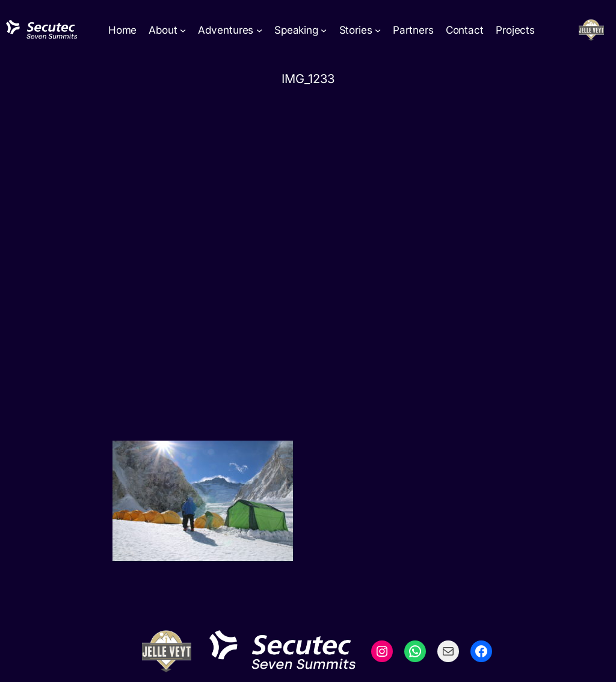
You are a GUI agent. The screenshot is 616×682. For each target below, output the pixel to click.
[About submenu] (183, 30)
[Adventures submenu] (259, 30)
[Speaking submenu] (324, 30)
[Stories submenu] (378, 30)
